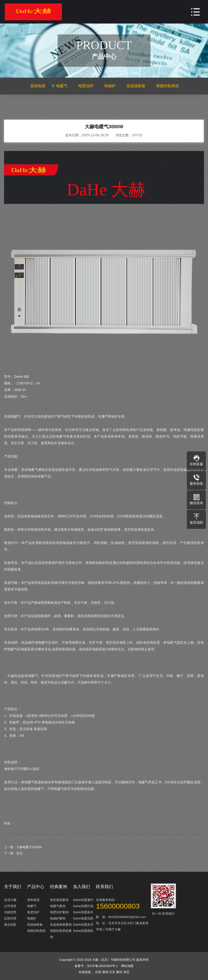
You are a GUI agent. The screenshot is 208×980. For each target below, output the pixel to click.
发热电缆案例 (59, 900)
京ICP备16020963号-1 (102, 966)
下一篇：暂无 (13, 864)
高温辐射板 (136, 86)
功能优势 (10, 912)
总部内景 (10, 918)
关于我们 (13, 887)
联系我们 (104, 887)
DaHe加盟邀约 (83, 900)
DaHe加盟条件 (83, 912)
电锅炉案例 (58, 918)
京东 (113, 972)
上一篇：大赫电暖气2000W (23, 858)
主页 (37, 105)
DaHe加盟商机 (83, 931)
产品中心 (52, 105)
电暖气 (62, 86)
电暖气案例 (58, 906)
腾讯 (120, 972)
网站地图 (127, 966)
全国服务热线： (123, 904)
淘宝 (126, 972)
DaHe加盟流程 (83, 918)
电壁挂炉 (86, 86)
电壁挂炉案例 (59, 912)
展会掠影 (10, 925)
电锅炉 (110, 86)
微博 (106, 972)
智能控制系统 (168, 86)
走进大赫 (10, 900)
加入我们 (82, 887)
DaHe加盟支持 (83, 925)
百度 (99, 972)
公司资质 (10, 906)
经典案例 (59, 887)
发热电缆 (38, 86)
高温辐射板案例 (61, 925)
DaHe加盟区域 (83, 906)
